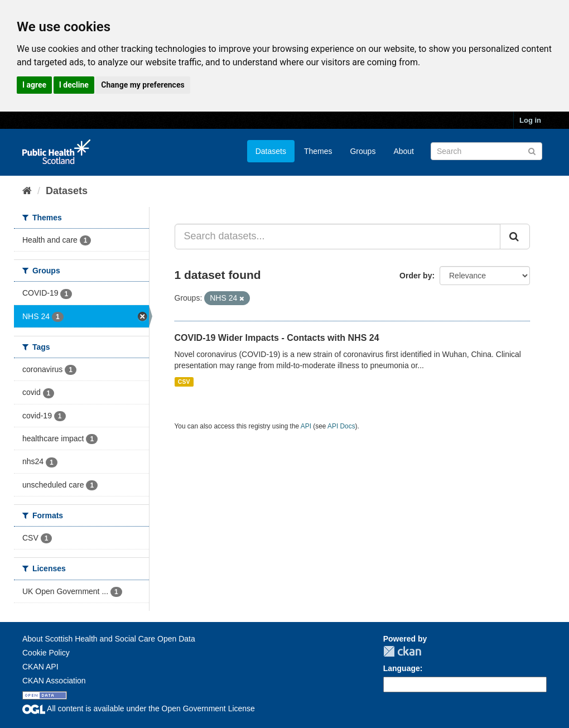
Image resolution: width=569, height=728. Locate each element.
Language (402, 668)
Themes (318, 151)
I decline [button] (74, 85)
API (306, 426)
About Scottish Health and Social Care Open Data (109, 639)
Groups (363, 151)
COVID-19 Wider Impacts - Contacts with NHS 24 (277, 338)
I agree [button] (34, 85)
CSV (184, 382)
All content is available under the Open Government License (139, 708)
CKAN (402, 651)
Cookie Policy (46, 653)
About (404, 151)
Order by (416, 276)
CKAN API (40, 667)
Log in (530, 120)
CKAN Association (54, 681)
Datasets (271, 151)
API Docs (341, 426)
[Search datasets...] (338, 237)
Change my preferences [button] (143, 85)
